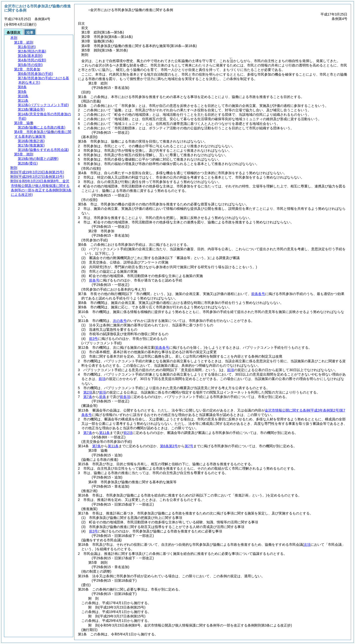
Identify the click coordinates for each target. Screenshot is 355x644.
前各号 (94, 280)
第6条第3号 (169, 446)
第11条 (105, 433)
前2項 (128, 433)
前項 (231, 370)
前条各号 (258, 294)
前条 (103, 397)
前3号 (93, 339)
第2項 (88, 392)
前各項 (125, 397)
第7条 (88, 397)
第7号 (189, 446)
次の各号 (120, 321)
